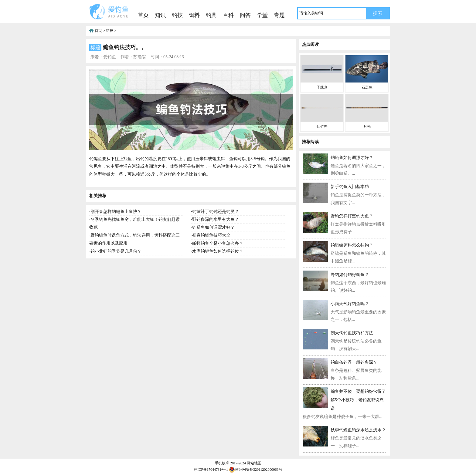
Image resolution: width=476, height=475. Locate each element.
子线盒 (322, 87)
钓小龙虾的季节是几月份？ (116, 251)
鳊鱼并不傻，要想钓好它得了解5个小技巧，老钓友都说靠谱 (358, 400)
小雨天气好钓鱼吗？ (350, 304)
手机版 (220, 463)
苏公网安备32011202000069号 (256, 470)
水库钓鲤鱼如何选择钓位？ (218, 251)
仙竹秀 (322, 126)
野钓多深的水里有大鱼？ (216, 219)
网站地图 (254, 463)
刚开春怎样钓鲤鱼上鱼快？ (116, 212)
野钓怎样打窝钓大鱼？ (352, 216)
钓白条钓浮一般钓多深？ (354, 362)
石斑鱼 (367, 87)
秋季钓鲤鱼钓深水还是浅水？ (358, 430)
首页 (143, 15)
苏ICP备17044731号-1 (211, 470)
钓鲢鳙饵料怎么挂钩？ (352, 245)
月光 (367, 126)
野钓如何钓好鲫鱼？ (350, 275)
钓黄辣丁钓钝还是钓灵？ (216, 212)
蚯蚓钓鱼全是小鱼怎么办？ (218, 243)
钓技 (177, 15)
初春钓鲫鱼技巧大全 (211, 235)
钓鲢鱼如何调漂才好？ (213, 227)
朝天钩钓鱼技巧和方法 (352, 333)
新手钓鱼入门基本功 (350, 187)
